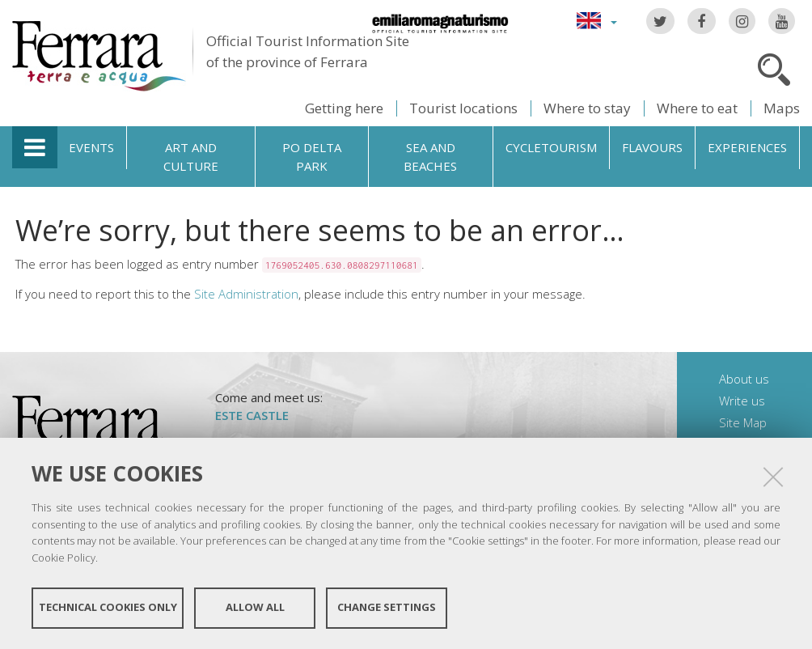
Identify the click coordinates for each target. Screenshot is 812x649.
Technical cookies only (108, 607)
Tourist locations (463, 108)
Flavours (652, 147)
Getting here (344, 108)
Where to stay (587, 108)
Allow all (255, 607)
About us (744, 379)
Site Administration (246, 294)
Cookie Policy (63, 557)
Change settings (387, 607)
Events (91, 147)
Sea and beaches (430, 157)
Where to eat (697, 108)
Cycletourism (551, 147)
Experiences (747, 147)
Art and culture (191, 157)
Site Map (743, 422)
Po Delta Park (312, 157)
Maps (782, 108)
